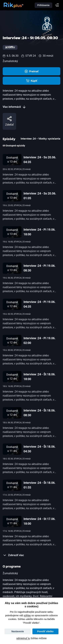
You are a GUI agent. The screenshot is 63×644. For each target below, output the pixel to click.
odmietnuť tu (23, 638)
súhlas (27, 615)
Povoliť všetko (45, 631)
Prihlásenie (43, 5)
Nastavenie (18, 631)
